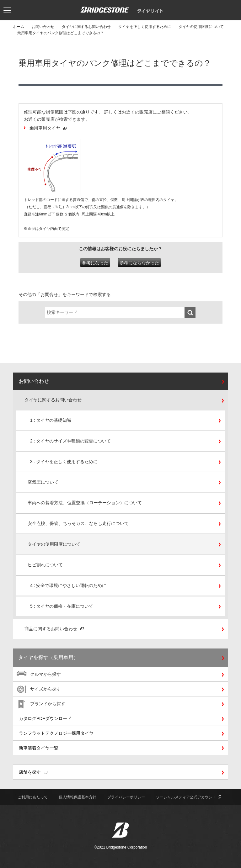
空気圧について (43, 482)
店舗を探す (33, 772)
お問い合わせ (43, 27)
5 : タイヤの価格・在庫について (62, 606)
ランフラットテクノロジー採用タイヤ (56, 733)
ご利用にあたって (33, 797)
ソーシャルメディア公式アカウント (189, 797)
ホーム (19, 27)
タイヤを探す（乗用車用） (48, 657)
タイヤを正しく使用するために (145, 27)
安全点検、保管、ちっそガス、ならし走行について (78, 523)
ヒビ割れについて (45, 565)
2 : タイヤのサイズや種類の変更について (70, 441)
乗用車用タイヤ (48, 128)
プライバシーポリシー (126, 797)
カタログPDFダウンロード (45, 718)
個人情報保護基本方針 (78, 797)
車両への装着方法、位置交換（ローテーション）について (85, 503)
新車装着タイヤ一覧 (39, 748)
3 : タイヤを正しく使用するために (64, 462)
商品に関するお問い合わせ (54, 629)
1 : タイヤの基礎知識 (51, 420)
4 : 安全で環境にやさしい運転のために (68, 585)
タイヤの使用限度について (201, 27)
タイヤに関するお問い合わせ (86, 27)
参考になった (95, 263)
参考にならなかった (139, 263)
